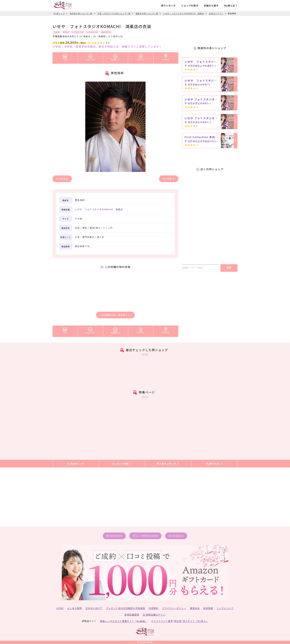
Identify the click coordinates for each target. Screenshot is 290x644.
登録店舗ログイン (154, 615)
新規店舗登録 (132, 615)
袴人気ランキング (168, 464)
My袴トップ (76, 464)
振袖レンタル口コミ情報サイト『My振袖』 (124, 621)
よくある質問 (75, 608)
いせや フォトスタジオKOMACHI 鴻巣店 (99, 209)
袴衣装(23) (116, 57)
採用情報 (208, 608)
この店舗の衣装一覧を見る (115, 315)
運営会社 (195, 608)
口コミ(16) (90, 57)
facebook (176, 536)
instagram (114, 536)
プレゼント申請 (122, 464)
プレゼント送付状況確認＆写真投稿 (126, 608)
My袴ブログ (214, 464)
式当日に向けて (94, 608)
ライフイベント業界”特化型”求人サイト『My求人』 (179, 621)
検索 (229, 267)
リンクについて (225, 608)
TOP (65, 57)
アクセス (166, 57)
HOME (60, 608)
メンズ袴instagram (146, 536)
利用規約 (154, 608)
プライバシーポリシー (174, 608)
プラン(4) (141, 57)
